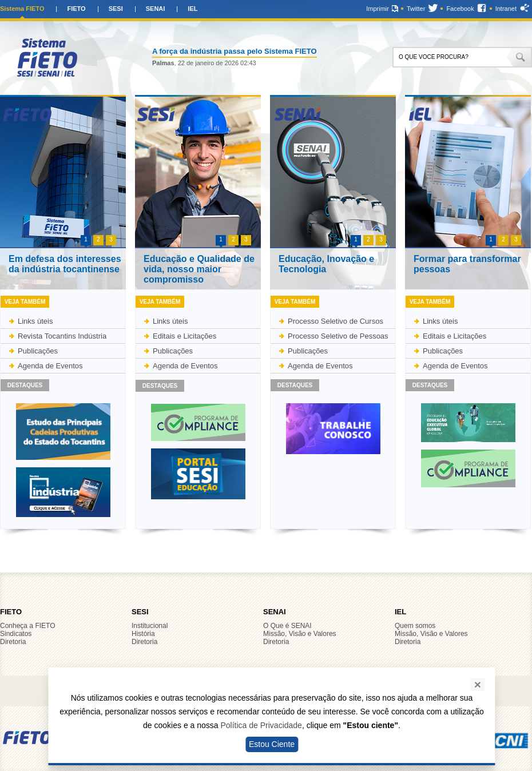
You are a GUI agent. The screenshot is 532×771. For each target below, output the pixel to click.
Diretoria (13, 642)
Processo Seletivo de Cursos (336, 321)
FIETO (76, 9)
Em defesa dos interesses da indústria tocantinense (65, 264)
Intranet (506, 9)
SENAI (156, 9)
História (143, 634)
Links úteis (35, 321)
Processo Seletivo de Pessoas (338, 336)
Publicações (38, 351)
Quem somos (415, 626)
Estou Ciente (272, 744)
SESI (116, 9)
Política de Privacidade (261, 725)
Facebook (460, 9)
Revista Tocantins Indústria (62, 336)
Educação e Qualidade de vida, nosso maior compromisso (199, 269)
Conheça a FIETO (28, 626)
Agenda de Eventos (50, 366)
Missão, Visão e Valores (300, 634)
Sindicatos (16, 634)
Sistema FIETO (22, 9)
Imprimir (378, 9)
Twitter (416, 9)
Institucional (150, 626)
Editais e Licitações (184, 336)
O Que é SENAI (287, 626)
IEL (192, 9)
